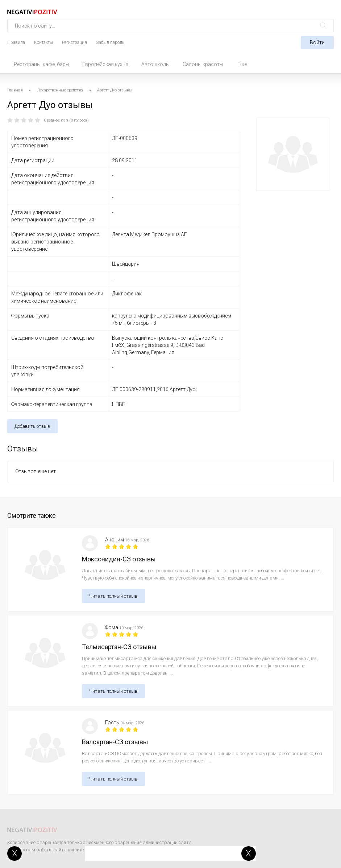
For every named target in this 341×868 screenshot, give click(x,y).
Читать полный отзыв (113, 596)
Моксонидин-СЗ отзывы (119, 559)
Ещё (242, 64)
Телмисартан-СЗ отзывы (119, 647)
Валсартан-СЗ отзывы (115, 742)
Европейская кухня (105, 64)
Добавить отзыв (32, 426)
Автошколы (155, 64)
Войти (317, 42)
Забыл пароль (110, 42)
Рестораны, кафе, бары (41, 64)
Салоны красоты (203, 64)
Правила (16, 42)
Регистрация (74, 42)
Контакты (43, 42)
